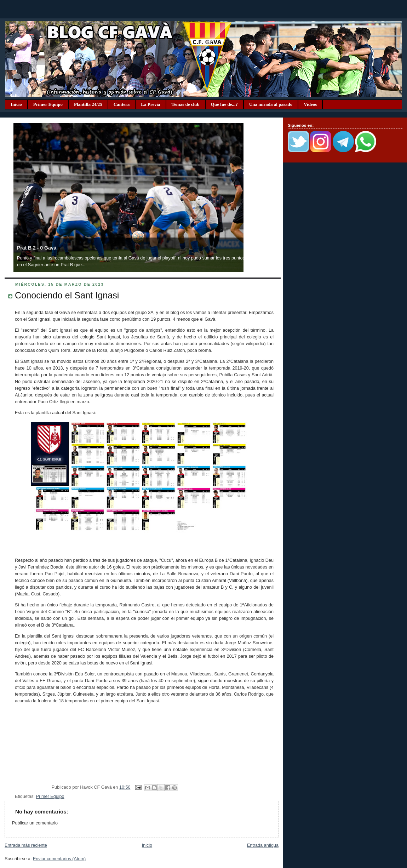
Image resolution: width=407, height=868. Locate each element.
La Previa (150, 104)
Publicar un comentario (35, 823)
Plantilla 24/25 (88, 104)
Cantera (122, 104)
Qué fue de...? (224, 104)
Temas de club (186, 104)
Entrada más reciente (26, 845)
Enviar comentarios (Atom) (59, 859)
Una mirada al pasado (271, 104)
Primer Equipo (48, 104)
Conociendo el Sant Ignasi (67, 295)
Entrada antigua (263, 845)
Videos (310, 104)
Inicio (16, 104)
